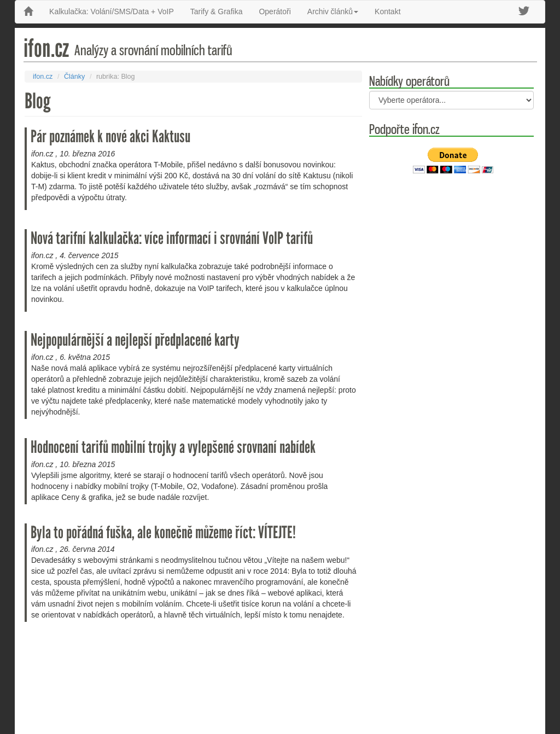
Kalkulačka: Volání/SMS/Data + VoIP (112, 11)
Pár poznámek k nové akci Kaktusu (110, 136)
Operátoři (275, 11)
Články (75, 77)
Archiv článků (333, 11)
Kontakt (387, 11)
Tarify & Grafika (217, 11)
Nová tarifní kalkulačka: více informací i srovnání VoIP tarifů (172, 238)
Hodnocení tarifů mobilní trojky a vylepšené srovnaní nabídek (173, 447)
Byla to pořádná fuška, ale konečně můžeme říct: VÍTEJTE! (163, 532)
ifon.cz (43, 77)
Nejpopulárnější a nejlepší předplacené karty (135, 340)
